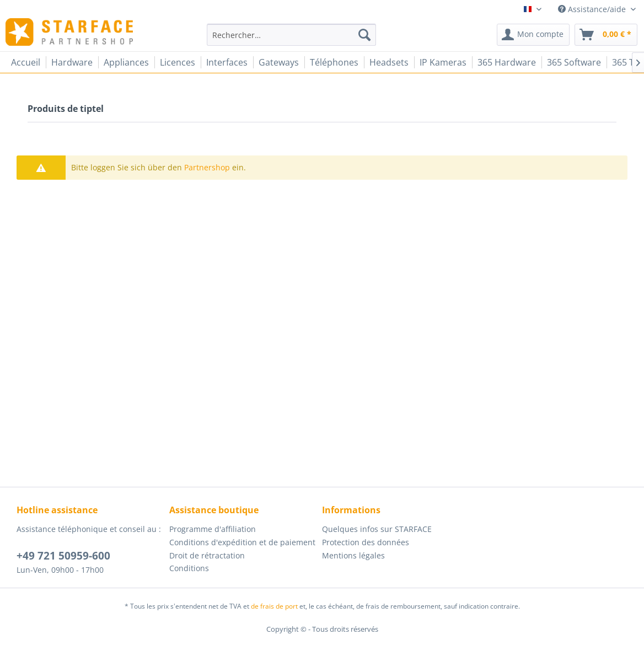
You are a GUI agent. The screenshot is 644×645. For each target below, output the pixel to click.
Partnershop (207, 167)
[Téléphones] (334, 62)
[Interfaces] (227, 62)
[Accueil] (26, 62)
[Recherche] (364, 35)
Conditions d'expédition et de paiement (242, 542)
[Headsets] (389, 62)
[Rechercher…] (291, 35)
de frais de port (274, 606)
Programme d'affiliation (213, 529)
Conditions (189, 568)
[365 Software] (574, 62)
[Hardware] (72, 62)
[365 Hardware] (507, 62)
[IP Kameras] (443, 62)
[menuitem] (291, 35)
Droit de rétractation (207, 555)
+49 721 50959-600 (63, 556)
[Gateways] (279, 62)
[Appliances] (126, 62)
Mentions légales (353, 555)
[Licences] (178, 62)
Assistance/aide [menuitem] (593, 9)
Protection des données (366, 542)
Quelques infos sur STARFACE (377, 529)
